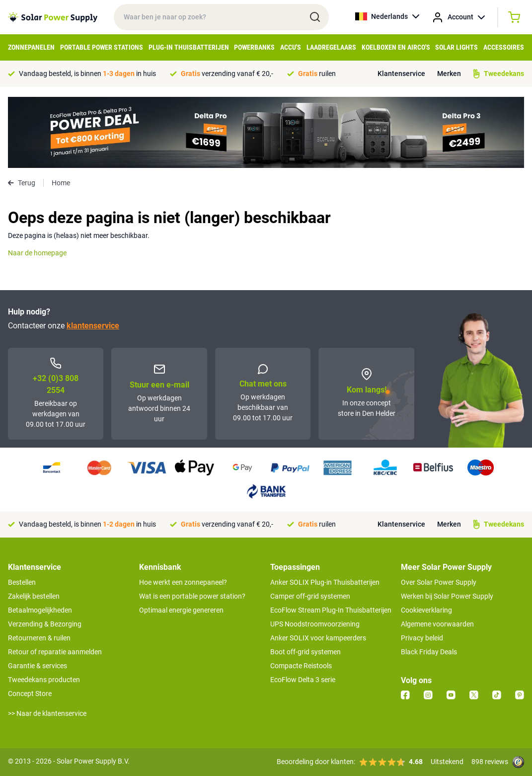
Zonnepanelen (31, 47)
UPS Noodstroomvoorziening (315, 624)
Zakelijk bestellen (34, 596)
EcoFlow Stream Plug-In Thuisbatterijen (331, 610)
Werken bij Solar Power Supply (447, 596)
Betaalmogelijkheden (40, 610)
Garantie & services (38, 666)
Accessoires (504, 47)
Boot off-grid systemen (305, 652)
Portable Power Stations (102, 47)
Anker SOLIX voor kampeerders (318, 638)
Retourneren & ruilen (39, 638)
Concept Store (30, 694)
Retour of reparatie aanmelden (55, 652)
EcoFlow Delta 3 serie (303, 680)
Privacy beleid (422, 638)
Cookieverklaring (426, 610)
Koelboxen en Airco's (396, 47)
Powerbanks (254, 47)
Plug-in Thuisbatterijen (189, 47)
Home (61, 183)
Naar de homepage (37, 253)
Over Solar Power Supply (439, 582)
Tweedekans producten (44, 680)
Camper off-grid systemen (310, 596)
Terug (22, 183)
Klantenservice (401, 74)
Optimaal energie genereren (181, 610)
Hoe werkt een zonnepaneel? (183, 582)
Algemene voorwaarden (437, 624)
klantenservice (93, 326)
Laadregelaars (331, 47)
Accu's (291, 47)
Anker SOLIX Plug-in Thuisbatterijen (325, 582)
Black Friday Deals (429, 652)
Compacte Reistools (301, 666)
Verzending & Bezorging (45, 624)
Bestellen (22, 582)
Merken (449, 74)
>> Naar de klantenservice (47, 713)
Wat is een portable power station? (192, 596)
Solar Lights (456, 47)
